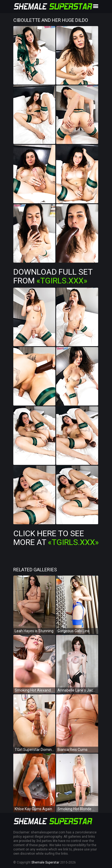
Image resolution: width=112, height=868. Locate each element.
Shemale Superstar (45, 862)
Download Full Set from (53, 276)
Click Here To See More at (56, 538)
